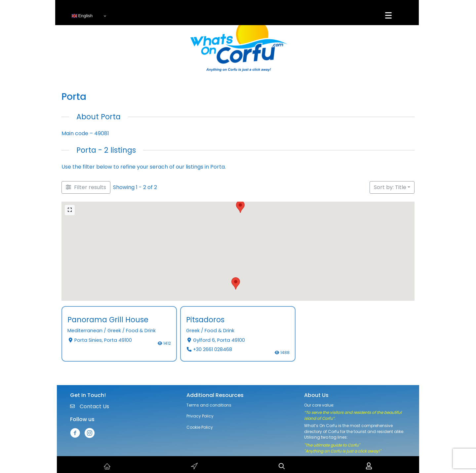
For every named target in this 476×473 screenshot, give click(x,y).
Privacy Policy (200, 416)
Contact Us (94, 406)
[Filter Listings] (86, 187)
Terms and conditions (209, 405)
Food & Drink (141, 331)
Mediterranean (85, 331)
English (82, 16)
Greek (114, 331)
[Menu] (388, 16)
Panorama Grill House (108, 320)
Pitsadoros (205, 320)
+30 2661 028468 (213, 349)
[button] (240, 207)
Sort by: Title (390, 187)
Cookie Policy (200, 427)
